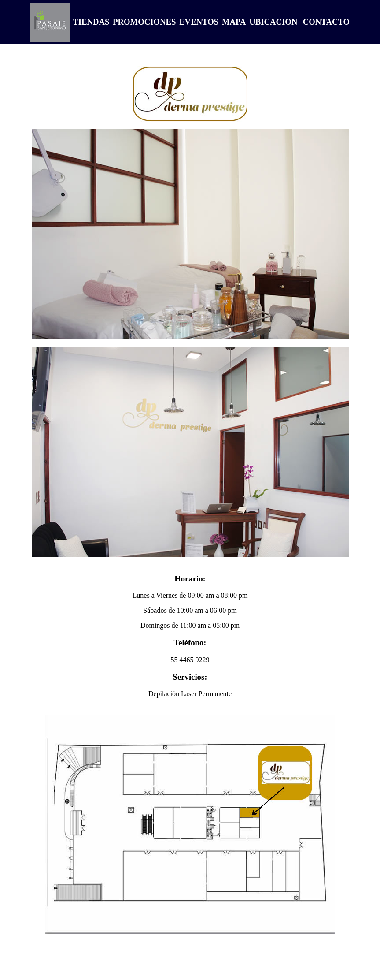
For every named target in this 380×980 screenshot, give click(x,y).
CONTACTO (326, 22)
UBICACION (273, 22)
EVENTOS (198, 22)
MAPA (233, 22)
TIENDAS (90, 22)
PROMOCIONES (143, 22)
